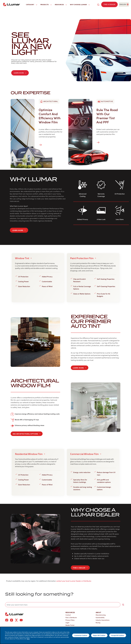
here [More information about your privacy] (28, 639)
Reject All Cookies (99, 635)
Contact (68, 615)
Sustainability (100, 617)
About (98, 612)
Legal (67, 623)
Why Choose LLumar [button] (80, 4)
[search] (98, 4)
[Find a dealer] (109, 4)
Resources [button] (61, 4)
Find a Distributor (71, 617)
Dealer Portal (70, 625)
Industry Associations (103, 620)
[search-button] (123, 605)
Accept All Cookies (118, 635)
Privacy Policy (70, 620)
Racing (98, 623)
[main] (65, 635)
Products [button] (46, 4)
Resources (70, 612)
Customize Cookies (81, 635)
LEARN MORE (20, 73)
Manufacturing (101, 615)
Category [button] (32, 4)
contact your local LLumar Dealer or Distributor (74, 581)
